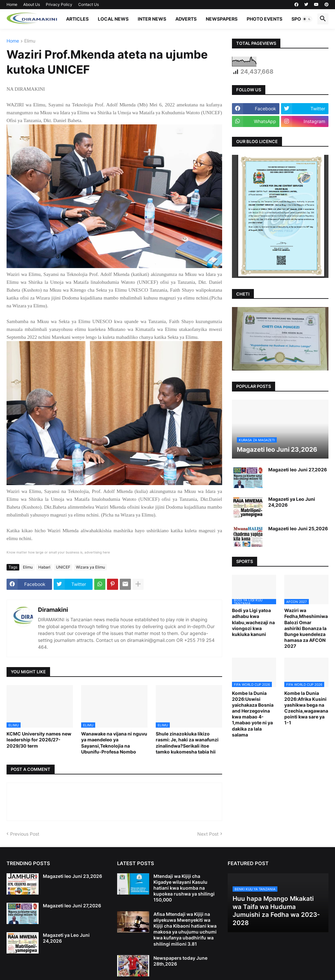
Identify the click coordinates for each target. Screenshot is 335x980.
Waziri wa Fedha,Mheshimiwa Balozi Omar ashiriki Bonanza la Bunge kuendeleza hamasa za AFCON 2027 (306, 628)
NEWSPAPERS (222, 19)
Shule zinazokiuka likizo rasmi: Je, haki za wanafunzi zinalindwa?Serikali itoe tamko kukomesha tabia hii (187, 743)
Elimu (30, 41)
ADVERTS (186, 19)
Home (12, 4)
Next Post (208, 834)
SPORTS (301, 19)
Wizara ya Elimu (90, 567)
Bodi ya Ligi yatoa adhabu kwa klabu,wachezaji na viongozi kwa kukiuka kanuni (253, 622)
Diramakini (53, 610)
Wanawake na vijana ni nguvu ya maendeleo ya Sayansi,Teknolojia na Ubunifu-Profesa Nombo (114, 743)
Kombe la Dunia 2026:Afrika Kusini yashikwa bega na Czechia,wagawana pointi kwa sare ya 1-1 (306, 708)
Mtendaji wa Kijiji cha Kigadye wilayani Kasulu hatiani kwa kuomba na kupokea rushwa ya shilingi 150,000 (184, 888)
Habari (44, 567)
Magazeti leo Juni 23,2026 (72, 876)
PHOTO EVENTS (264, 19)
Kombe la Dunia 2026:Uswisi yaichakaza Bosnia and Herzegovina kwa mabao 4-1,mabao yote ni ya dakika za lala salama (253, 714)
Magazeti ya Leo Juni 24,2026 (292, 502)
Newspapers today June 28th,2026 (180, 961)
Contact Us (88, 4)
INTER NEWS (152, 19)
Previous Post (25, 834)
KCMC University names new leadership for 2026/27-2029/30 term (39, 740)
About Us (32, 4)
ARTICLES (77, 19)
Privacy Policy (59, 4)
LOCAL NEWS (113, 19)
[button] (307, 19)
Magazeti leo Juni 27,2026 (298, 470)
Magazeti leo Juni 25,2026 (298, 528)
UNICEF (63, 567)
